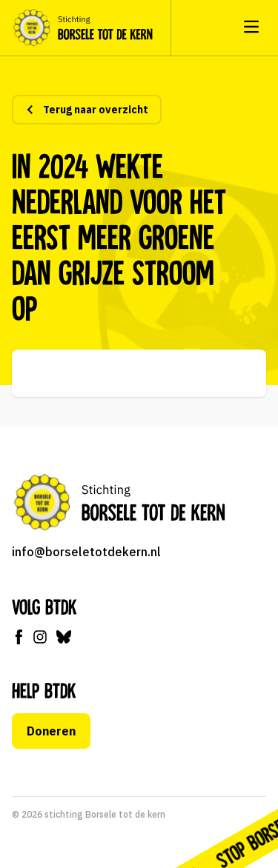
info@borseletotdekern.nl (86, 552)
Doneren (51, 731)
